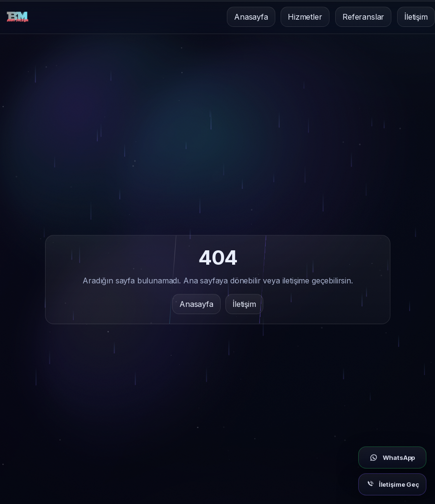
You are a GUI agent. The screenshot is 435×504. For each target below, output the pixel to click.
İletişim (416, 17)
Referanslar (363, 17)
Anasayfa (251, 17)
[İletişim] (392, 484)
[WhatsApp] (392, 457)
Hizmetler (305, 17)
